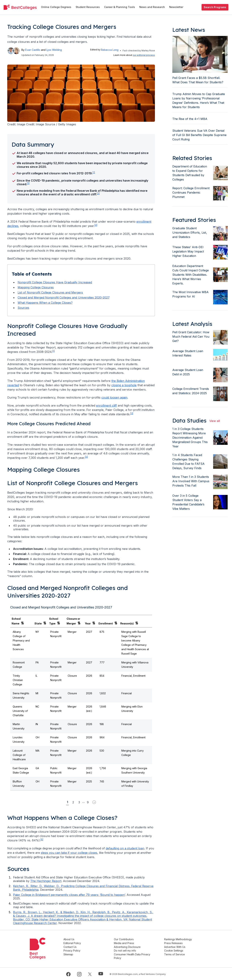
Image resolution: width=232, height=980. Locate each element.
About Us (74, 939)
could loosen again (114, 397)
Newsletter (176, 7)
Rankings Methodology (180, 939)
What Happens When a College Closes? (45, 303)
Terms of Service (176, 954)
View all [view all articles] (215, 421)
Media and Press (127, 943)
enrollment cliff (106, 405)
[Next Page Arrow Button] (94, 802)
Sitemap (73, 954)
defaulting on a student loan (125, 848)
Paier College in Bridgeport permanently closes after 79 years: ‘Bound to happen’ (69, 895)
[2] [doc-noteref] (98, 193)
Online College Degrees (56, 7)
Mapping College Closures (36, 287)
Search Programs (215, 7)
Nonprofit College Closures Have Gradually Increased (55, 282)
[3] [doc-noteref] (132, 413)
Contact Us (75, 947)
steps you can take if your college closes (69, 853)
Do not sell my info (128, 950)
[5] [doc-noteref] (42, 839)
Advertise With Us (176, 947)
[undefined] (20, 7)
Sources (23, 308)
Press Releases (175, 943)
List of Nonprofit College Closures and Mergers (50, 292)
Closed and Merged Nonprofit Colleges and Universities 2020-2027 (64, 298)
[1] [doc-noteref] (94, 172)
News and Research (152, 7)
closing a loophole (124, 385)
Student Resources (88, 7)
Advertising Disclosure (130, 947)
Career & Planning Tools (120, 7)
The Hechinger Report (46, 881)
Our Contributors (127, 939)
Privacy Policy (77, 950)
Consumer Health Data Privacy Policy (135, 956)
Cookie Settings (175, 950)
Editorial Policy (77, 943)
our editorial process (144, 55)
